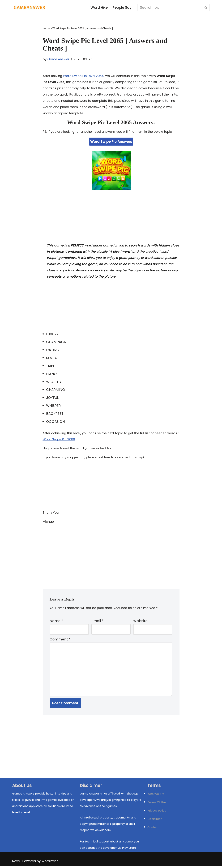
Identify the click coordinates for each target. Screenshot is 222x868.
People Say (122, 8)
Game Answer (58, 59)
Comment (60, 641)
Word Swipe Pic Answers (111, 142)
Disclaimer (155, 821)
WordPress (50, 863)
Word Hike (99, 8)
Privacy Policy (157, 812)
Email (97, 622)
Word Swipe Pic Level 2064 (83, 76)
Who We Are (156, 796)
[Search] (170, 7)
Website (140, 622)
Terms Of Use (157, 804)
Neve (16, 863)
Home (46, 28)
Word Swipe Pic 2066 (59, 440)
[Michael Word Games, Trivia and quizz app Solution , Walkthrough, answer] (29, 7)
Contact (153, 829)
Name (56, 622)
